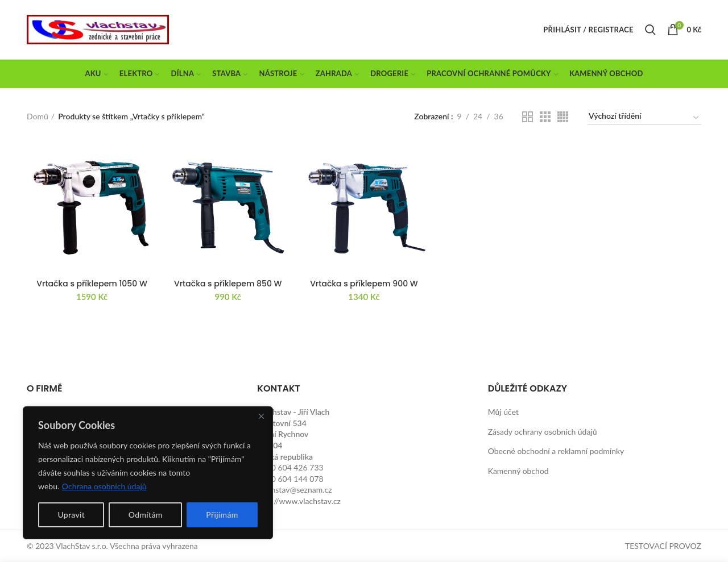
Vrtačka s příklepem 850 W (228, 284)
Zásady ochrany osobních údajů (543, 432)
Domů (38, 116)
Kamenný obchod (518, 471)
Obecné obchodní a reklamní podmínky (556, 451)
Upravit (71, 515)
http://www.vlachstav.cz (299, 501)
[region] (148, 473)
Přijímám (222, 515)
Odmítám (146, 515)
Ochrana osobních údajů (104, 486)
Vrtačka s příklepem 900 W (364, 284)
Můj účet (503, 412)
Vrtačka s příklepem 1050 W (92, 284)
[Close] (261, 416)
